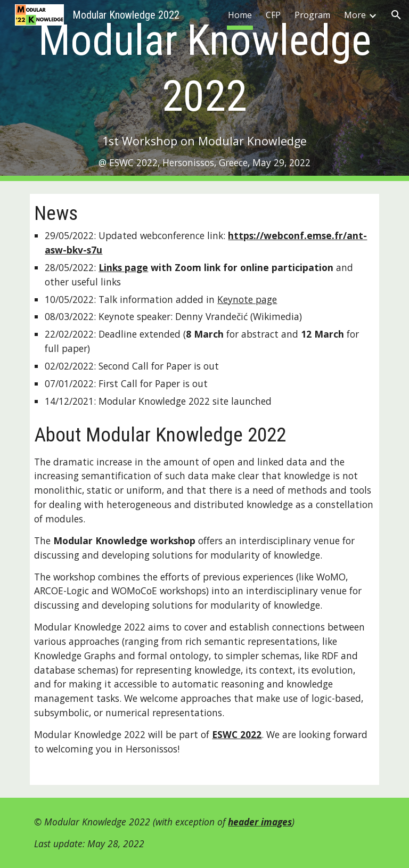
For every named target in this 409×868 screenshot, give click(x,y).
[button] (396, 15)
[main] (204, 91)
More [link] (355, 15)
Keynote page (247, 299)
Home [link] (240, 15)
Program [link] (312, 15)
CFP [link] (273, 15)
